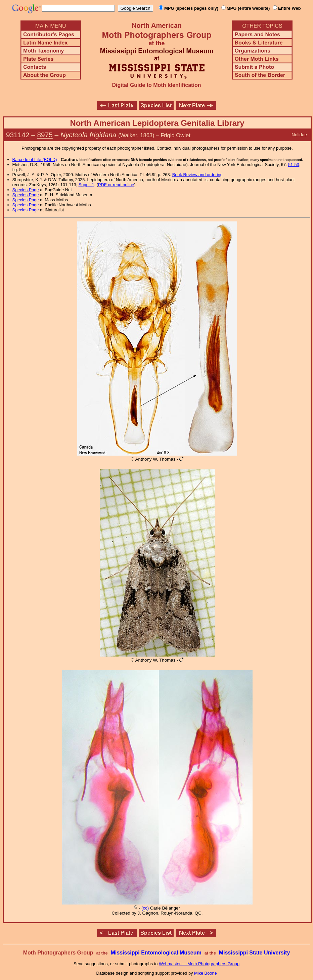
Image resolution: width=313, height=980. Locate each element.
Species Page (26, 190)
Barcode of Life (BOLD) (35, 160)
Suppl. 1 (86, 185)
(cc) (145, 908)
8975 (45, 135)
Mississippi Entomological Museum (156, 953)
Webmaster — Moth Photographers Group (199, 964)
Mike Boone (206, 973)
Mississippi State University (255, 953)
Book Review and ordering (197, 175)
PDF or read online (116, 185)
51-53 (294, 165)
